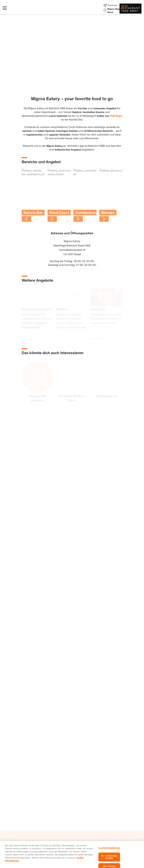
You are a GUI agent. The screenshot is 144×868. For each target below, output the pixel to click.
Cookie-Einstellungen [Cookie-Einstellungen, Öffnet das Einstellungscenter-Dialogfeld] (109, 856)
